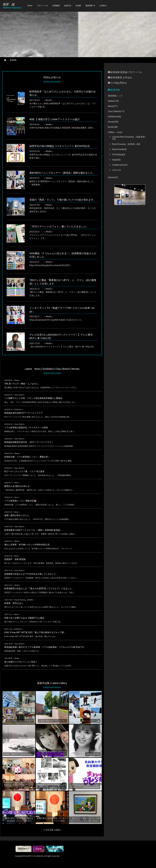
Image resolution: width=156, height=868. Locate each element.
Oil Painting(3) (119, 154)
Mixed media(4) (119, 149)
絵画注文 (68, 6)
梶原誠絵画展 (55, 849)
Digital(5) (116, 160)
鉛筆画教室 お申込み (120, 77)
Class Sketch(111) (116, 111)
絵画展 (39, 849)
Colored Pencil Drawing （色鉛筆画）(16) (129, 138)
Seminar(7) (113, 177)
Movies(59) (113, 122)
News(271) (113, 106)
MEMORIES (24, 849)
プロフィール (42, 6)
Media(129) (113, 101)
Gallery (116, 132)
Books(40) (113, 127)
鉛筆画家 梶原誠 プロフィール (125, 72)
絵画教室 (56, 6)
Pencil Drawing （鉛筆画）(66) (126, 144)
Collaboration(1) (120, 165)
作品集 (78, 6)
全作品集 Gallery (52, 830)
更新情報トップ (115, 96)
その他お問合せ (117, 83)
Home (30, 6)
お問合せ (103, 6)
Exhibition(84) (114, 117)
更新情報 (89, 6)
